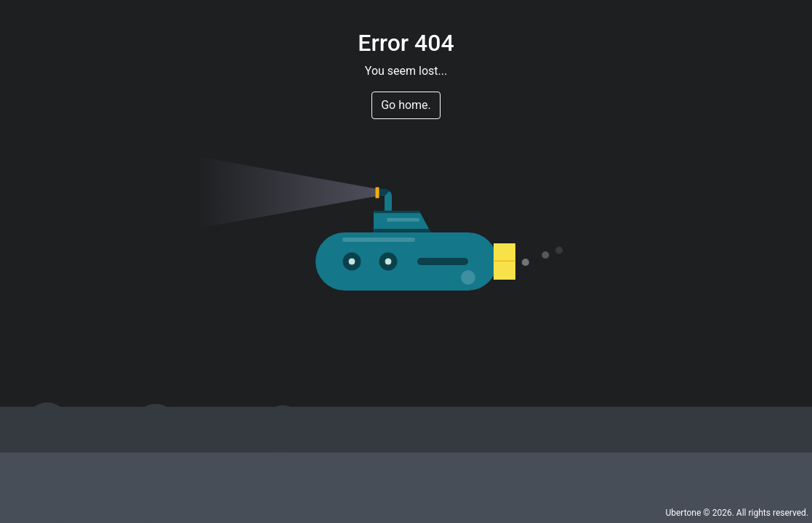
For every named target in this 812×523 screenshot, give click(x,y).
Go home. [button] (406, 105)
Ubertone (683, 513)
